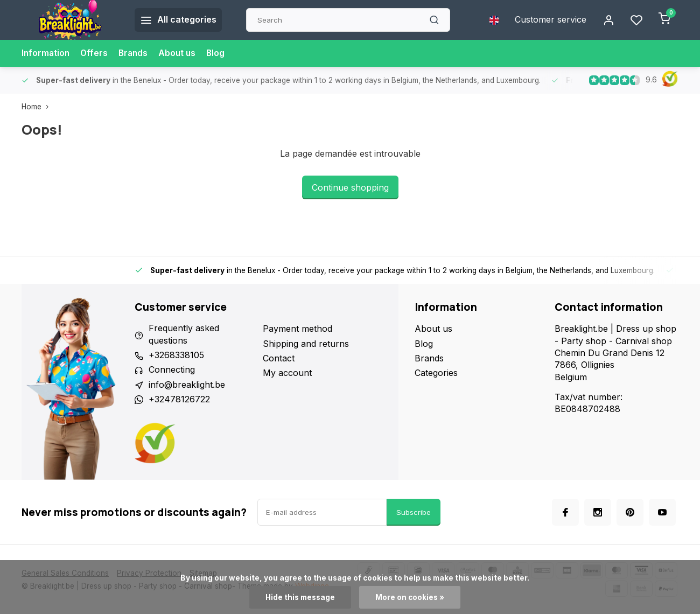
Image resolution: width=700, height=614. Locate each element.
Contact (279, 358)
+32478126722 (179, 400)
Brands (136, 53)
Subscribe (414, 512)
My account (287, 373)
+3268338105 (176, 355)
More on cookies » (410, 597)
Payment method (297, 329)
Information (46, 53)
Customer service (551, 20)
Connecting (172, 370)
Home (37, 107)
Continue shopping (350, 187)
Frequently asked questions (184, 334)
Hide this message (300, 597)
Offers (96, 53)
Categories (436, 373)
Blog (220, 53)
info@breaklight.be (187, 385)
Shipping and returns (306, 344)
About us (181, 53)
